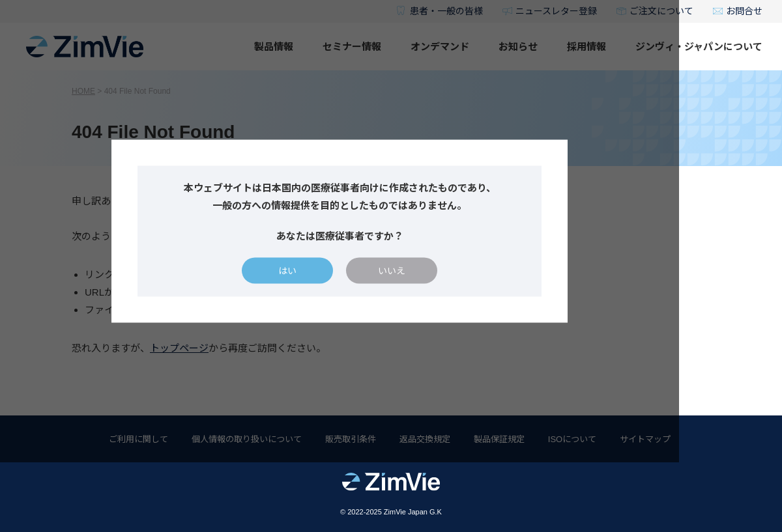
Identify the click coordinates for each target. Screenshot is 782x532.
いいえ (443, 305)
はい (339, 305)
